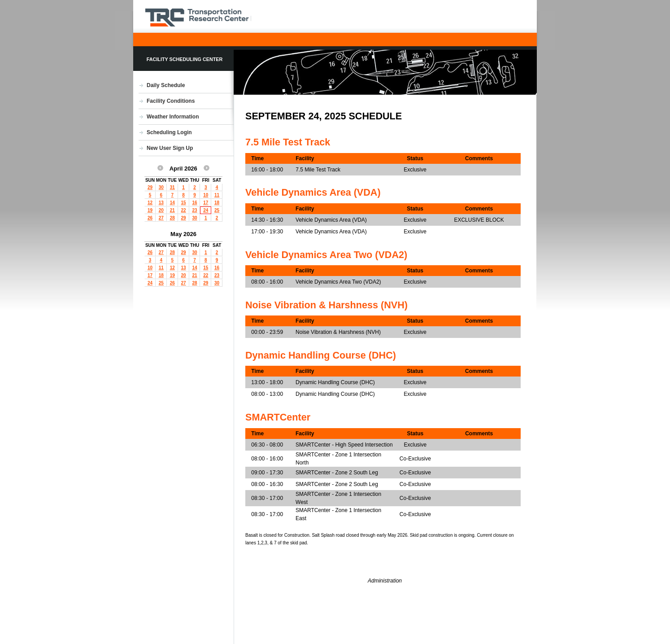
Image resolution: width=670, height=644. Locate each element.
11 (217, 195)
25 (217, 210)
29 (150, 187)
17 (206, 203)
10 (206, 195)
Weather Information (173, 117)
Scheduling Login (169, 132)
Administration (385, 581)
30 (161, 187)
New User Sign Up (170, 148)
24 (206, 210)
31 (172, 187)
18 (217, 203)
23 (194, 210)
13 (161, 203)
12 (150, 203)
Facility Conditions (171, 101)
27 (161, 218)
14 (172, 203)
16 (194, 203)
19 (150, 210)
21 (172, 210)
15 (184, 203)
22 (184, 210)
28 (172, 218)
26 (150, 218)
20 (161, 210)
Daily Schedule (166, 85)
